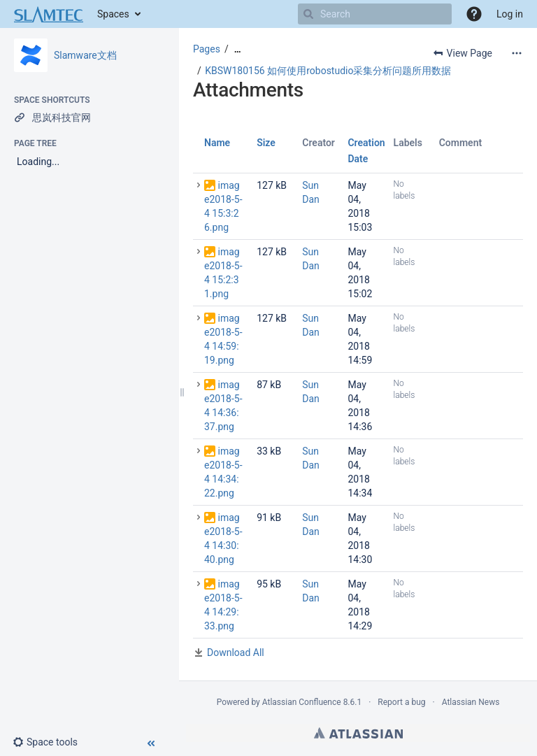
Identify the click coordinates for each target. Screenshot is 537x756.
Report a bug (401, 702)
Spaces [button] (113, 14)
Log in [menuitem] (510, 14)
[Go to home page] (49, 14)
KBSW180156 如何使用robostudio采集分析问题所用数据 (328, 71)
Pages (207, 49)
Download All (236, 652)
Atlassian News (471, 702)
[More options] (517, 53)
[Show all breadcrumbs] (238, 49)
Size (266, 143)
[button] (474, 14)
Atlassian (358, 733)
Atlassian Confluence (302, 702)
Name (217, 143)
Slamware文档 (85, 55)
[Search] (308, 14)
